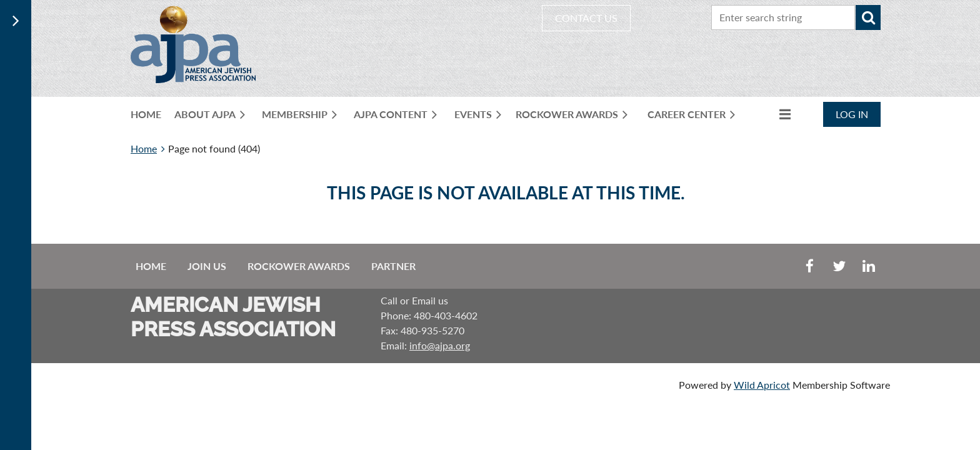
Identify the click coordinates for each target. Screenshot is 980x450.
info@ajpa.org (440, 345)
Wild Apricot (762, 385)
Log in (852, 114)
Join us (207, 266)
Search (868, 17)
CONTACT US (586, 18)
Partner (393, 266)
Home (144, 148)
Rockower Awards (299, 266)
